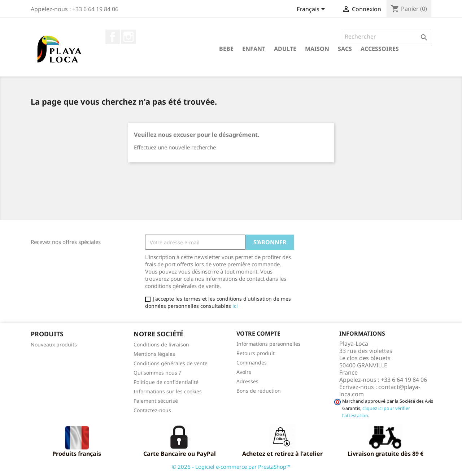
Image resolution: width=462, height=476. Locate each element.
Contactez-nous (152, 410)
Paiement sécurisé (156, 401)
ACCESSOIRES (380, 49)
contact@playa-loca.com (380, 390)
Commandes (252, 363)
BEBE (226, 49)
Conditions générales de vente (171, 363)
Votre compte (258, 333)
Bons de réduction (259, 391)
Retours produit (256, 353)
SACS (345, 49)
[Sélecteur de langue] (312, 10)
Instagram (128, 37)
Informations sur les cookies (168, 391)
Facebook (113, 37)
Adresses (247, 381)
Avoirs (244, 372)
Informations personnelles (269, 344)
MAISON (317, 49)
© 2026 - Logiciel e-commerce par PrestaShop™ (231, 467)
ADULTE (285, 49)
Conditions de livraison (161, 344)
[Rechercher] (386, 36)
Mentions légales (154, 354)
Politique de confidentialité (166, 382)
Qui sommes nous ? (157, 373)
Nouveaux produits (54, 344)
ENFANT (254, 49)
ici (235, 306)
